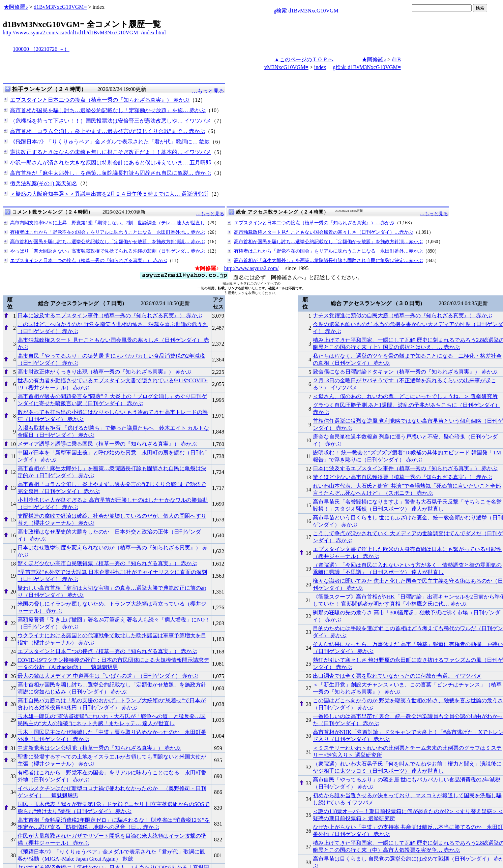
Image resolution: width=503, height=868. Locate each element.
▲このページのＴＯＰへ (304, 59)
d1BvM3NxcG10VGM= (60, 7)
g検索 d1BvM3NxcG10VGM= (307, 11)
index (320, 67)
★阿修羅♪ (16, 7)
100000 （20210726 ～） (41, 49)
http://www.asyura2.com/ (251, 268)
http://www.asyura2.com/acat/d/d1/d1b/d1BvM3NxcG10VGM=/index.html (84, 33)
